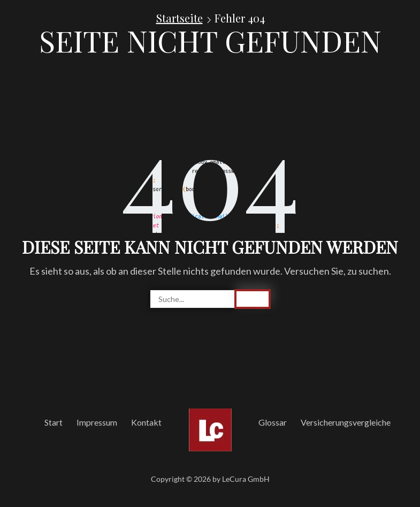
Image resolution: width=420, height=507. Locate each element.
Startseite (180, 18)
